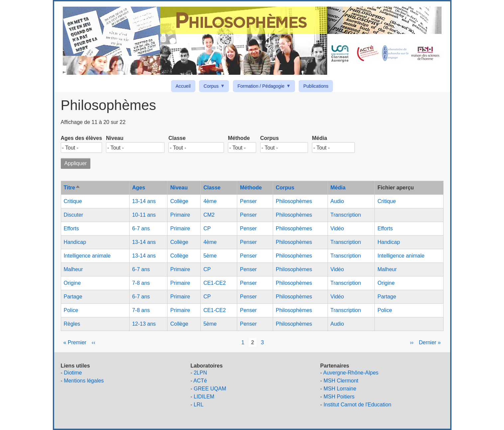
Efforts (71, 228)
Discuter (74, 215)
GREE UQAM (210, 389)
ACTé (200, 381)
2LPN (200, 373)
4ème (210, 201)
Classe (177, 138)
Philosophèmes (294, 201)
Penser (248, 201)
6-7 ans (141, 228)
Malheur (73, 269)
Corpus (212, 87)
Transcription (346, 215)
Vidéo (337, 228)
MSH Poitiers (339, 397)
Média (319, 138)
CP (207, 228)
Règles (72, 324)
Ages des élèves (82, 138)
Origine (72, 283)
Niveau (115, 138)
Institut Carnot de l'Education (357, 405)
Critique (73, 201)
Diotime (73, 373)
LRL (199, 405)
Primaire (180, 215)
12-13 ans (144, 324)
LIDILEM (204, 397)
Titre (72, 188)
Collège (179, 201)
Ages (139, 188)
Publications (316, 86)
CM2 (209, 215)
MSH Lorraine (340, 389)
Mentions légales (84, 381)
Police (71, 310)
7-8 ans (141, 283)
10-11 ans (144, 215)
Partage (73, 297)
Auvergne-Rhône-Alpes (351, 373)
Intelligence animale (87, 256)
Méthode (239, 138)
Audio (337, 201)
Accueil (183, 86)
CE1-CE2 (215, 283)
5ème (210, 256)
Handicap (75, 242)
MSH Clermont (341, 381)
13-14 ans (144, 201)
